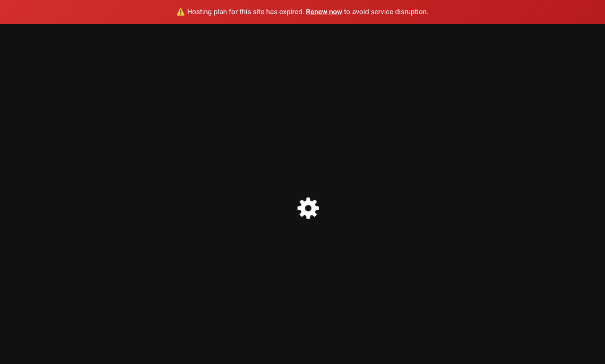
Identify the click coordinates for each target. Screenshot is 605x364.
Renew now (324, 12)
